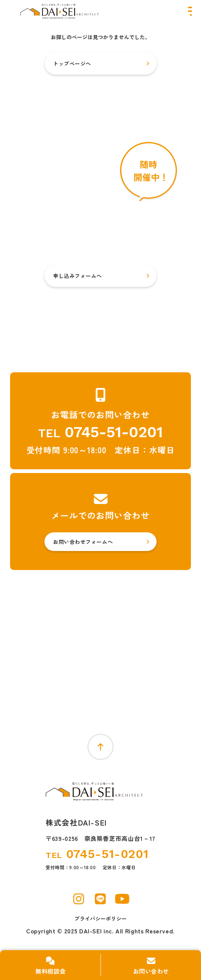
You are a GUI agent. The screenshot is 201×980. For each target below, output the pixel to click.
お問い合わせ (151, 971)
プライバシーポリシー (100, 918)
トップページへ (72, 63)
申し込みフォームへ (78, 276)
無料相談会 (50, 971)
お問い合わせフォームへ (83, 542)
